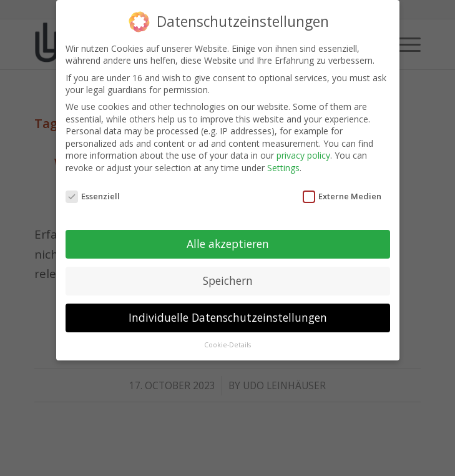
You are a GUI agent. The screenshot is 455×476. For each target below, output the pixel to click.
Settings (283, 166)
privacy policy (303, 155)
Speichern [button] (228, 280)
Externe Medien (342, 195)
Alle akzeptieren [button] (228, 243)
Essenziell (93, 195)
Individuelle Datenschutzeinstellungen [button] (228, 317)
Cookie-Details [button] (227, 344)
